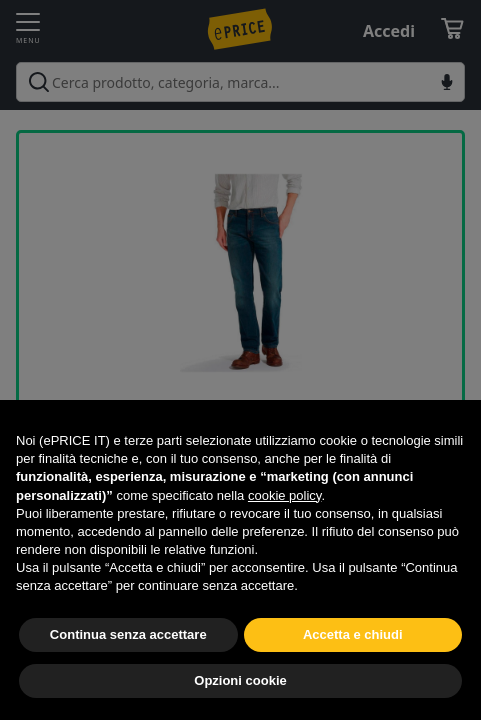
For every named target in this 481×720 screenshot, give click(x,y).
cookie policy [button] (284, 495)
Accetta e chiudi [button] (353, 634)
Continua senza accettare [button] (128, 634)
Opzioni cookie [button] (240, 680)
